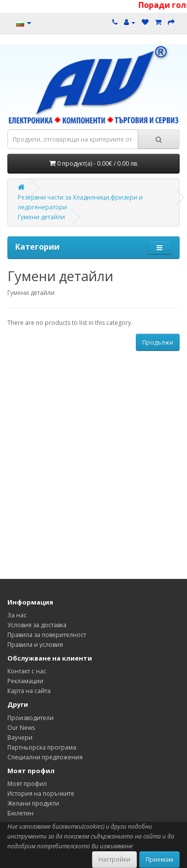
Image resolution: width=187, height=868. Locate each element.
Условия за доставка (37, 625)
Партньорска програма (42, 747)
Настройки (114, 859)
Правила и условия (35, 645)
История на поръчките (41, 794)
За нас (17, 615)
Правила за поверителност (47, 635)
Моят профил (27, 784)
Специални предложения (45, 757)
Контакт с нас (27, 671)
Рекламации (25, 681)
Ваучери (20, 738)
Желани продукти (33, 803)
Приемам (159, 859)
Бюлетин (20, 813)
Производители (31, 718)
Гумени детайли (41, 217)
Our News (21, 728)
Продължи (158, 342)
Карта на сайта (29, 691)
